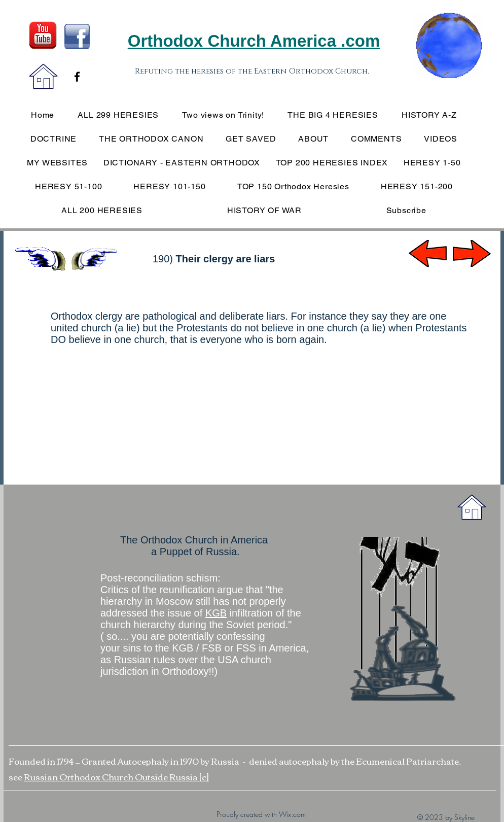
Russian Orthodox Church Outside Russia (112, 777)
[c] (204, 777)
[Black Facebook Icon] (77, 77)
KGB (216, 613)
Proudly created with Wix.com (261, 814)
